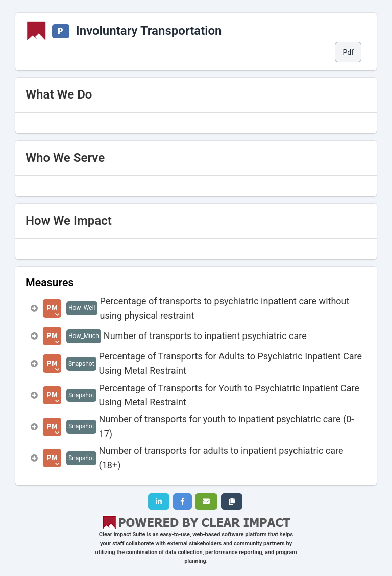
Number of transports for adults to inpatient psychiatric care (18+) (221, 458)
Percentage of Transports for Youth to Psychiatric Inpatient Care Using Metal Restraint (229, 395)
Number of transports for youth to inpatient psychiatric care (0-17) (227, 426)
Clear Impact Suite (122, 534)
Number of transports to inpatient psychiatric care (205, 336)
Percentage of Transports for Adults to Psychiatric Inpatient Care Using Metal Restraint (230, 363)
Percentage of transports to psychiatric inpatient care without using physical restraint (225, 308)
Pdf (348, 52)
